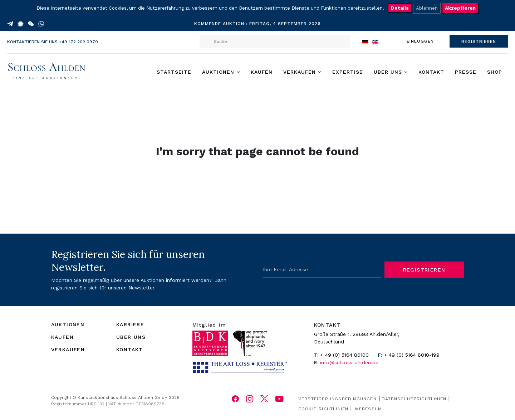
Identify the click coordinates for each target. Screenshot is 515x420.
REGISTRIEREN (479, 41)
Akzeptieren (460, 8)
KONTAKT (130, 350)
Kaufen (262, 72)
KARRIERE (130, 324)
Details (400, 8)
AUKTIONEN (68, 324)
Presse (466, 72)
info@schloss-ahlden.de (349, 362)
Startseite (174, 72)
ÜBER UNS (131, 337)
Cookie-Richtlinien (323, 409)
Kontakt (431, 72)
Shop (495, 72)
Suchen (207, 42)
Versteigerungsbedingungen (337, 399)
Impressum (368, 409)
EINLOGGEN (420, 41)
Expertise (348, 72)
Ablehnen (427, 8)
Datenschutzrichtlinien (414, 399)
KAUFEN (62, 337)
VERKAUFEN (68, 350)
